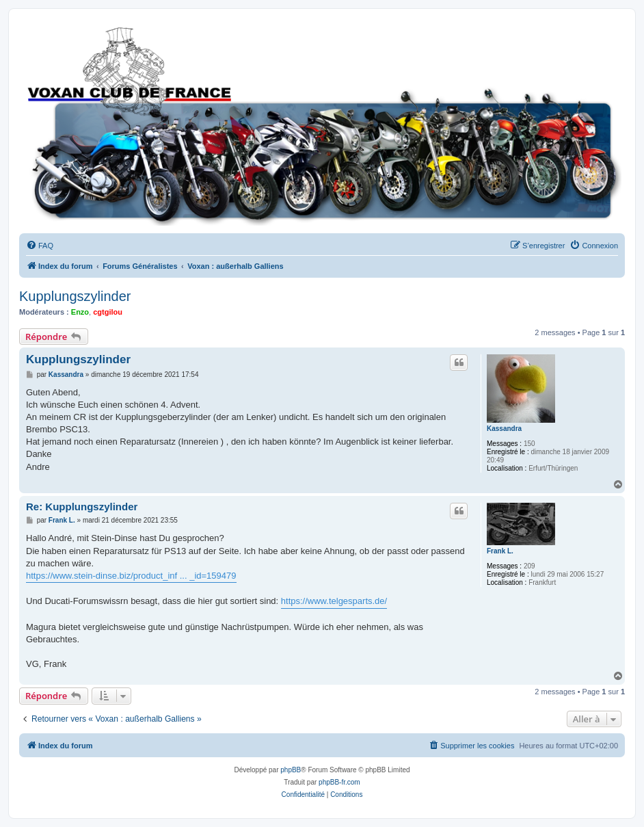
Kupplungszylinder (75, 296)
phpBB (291, 770)
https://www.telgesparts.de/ (334, 601)
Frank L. (500, 551)
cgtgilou (108, 312)
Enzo (80, 312)
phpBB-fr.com (339, 782)
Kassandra (504, 429)
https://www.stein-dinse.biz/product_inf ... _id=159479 (131, 576)
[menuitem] (40, 246)
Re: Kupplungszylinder (82, 507)
